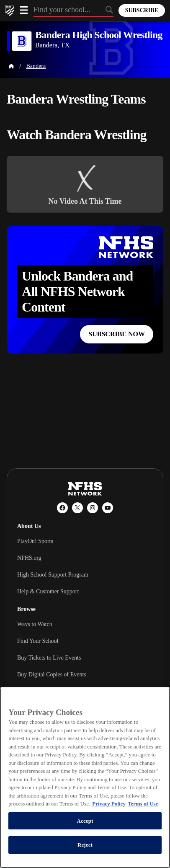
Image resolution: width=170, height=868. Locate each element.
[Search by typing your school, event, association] (73, 10)
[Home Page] (11, 66)
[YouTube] (108, 508)
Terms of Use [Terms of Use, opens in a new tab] (143, 804)
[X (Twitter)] (77, 508)
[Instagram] (93, 508)
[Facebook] (62, 508)
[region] (85, 778)
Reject (85, 845)
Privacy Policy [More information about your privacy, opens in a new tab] (109, 804)
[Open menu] (24, 10)
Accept (85, 821)
